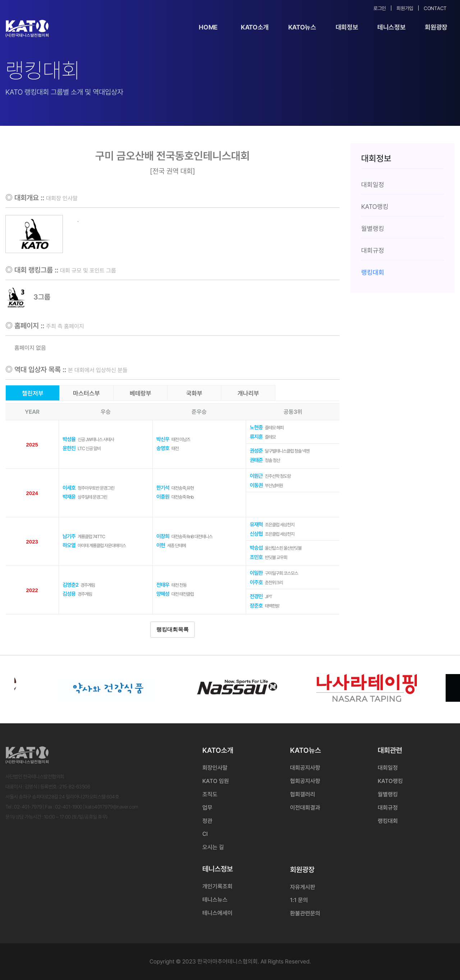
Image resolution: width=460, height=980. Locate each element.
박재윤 (69, 497)
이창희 (163, 536)
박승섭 (256, 548)
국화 (194, 393)
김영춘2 (70, 585)
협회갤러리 (303, 794)
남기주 (69, 536)
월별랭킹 (388, 794)
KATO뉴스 (302, 27)
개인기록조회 (217, 886)
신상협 (256, 534)
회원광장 (436, 27)
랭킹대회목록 (172, 629)
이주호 (256, 582)
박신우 (163, 439)
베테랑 (141, 393)
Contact (435, 8)
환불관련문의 (305, 913)
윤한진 (69, 448)
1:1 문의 (299, 900)
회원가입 (405, 8)
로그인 (380, 8)
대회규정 (388, 808)
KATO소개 (255, 27)
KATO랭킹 (390, 781)
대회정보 (347, 27)
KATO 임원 (216, 781)
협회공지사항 (305, 781)
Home (208, 27)
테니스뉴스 (215, 900)
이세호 (69, 488)
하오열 (69, 545)
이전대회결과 (305, 808)
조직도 (210, 794)
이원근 (256, 476)
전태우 (163, 585)
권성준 (256, 451)
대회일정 (388, 768)
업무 (207, 808)
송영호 (163, 448)
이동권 (256, 485)
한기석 (163, 488)
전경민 (256, 596)
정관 (207, 821)
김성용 (69, 594)
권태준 (256, 460)
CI (205, 834)
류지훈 (256, 437)
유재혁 (256, 525)
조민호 (256, 557)
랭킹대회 (388, 821)
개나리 (248, 393)
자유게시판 (303, 887)
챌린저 (33, 393)
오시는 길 (213, 847)
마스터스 (86, 393)
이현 (161, 545)
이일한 (256, 573)
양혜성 (163, 594)
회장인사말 (215, 768)
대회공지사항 (305, 768)
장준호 (256, 606)
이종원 (163, 497)
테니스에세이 (217, 913)
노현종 (256, 427)
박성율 (69, 439)
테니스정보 (391, 27)
